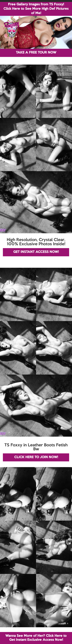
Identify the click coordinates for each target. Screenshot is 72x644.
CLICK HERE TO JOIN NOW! (36, 457)
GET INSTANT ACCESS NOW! (36, 252)
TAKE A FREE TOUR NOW (36, 53)
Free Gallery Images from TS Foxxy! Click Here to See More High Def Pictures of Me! (36, 9)
